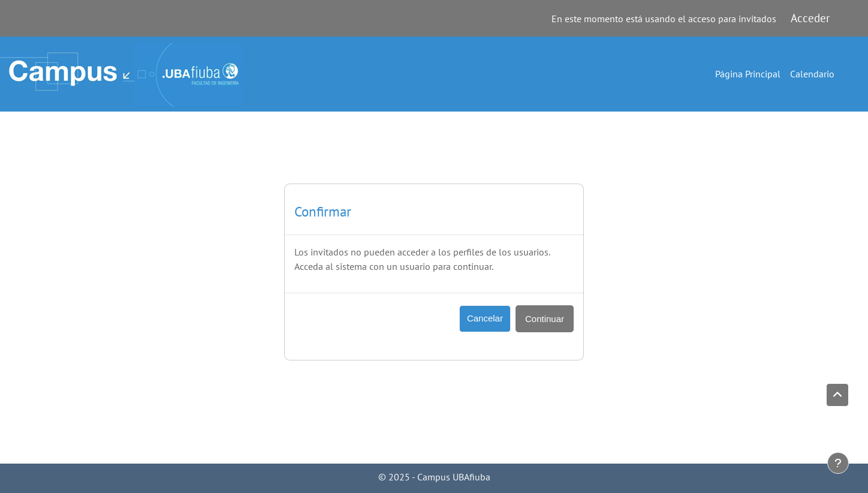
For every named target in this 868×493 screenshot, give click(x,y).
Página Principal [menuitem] (748, 74)
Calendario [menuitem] (812, 74)
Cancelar (485, 318)
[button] (837, 395)
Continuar (545, 319)
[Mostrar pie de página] (838, 463)
